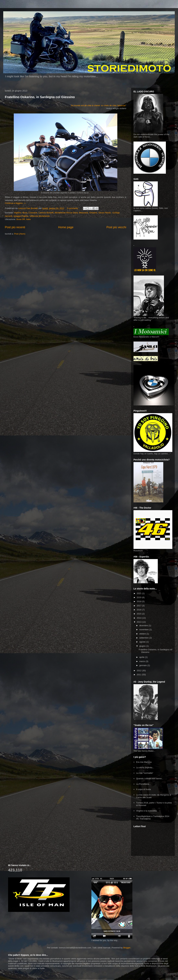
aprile (142, 657)
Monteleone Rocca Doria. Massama (71, 213)
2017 (139, 606)
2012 (139, 671)
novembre (144, 630)
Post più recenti (15, 227)
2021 (139, 593)
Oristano (93, 213)
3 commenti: (73, 208)
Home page (66, 227)
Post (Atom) (20, 234)
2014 (139, 618)
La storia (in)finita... (145, 768)
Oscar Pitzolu (105, 213)
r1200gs (116, 213)
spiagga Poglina (21, 216)
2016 (139, 610)
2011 (139, 675)
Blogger (127, 948)
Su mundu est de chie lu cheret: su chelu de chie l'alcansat (98, 105)
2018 (139, 601)
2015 (139, 614)
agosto (143, 642)
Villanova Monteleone (40, 216)
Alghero (18, 213)
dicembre (144, 625)
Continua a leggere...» (15, 203)
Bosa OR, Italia (24, 219)
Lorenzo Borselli (46, 213)
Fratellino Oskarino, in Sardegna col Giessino (40, 97)
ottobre (143, 634)
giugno (143, 646)
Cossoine (33, 213)
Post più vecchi (116, 227)
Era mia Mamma (144, 762)
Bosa (25, 213)
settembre (144, 638)
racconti (9, 216)
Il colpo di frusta (143, 789)
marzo (143, 661)
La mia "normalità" (145, 773)
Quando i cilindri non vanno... (150, 778)
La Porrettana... (143, 784)
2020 (139, 597)
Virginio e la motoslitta (146, 811)
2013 (139, 622)
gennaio (143, 665)
